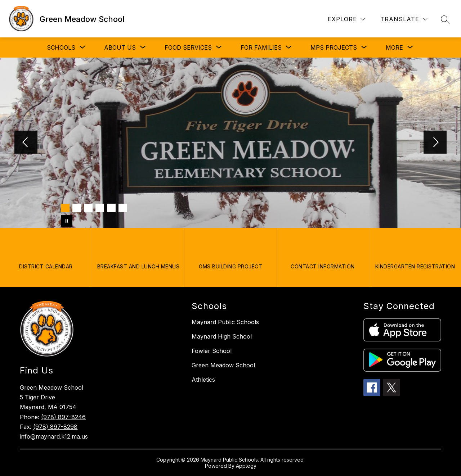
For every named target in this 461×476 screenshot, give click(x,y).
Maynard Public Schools (225, 322)
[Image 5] (111, 208)
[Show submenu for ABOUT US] (120, 47)
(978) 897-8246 (63, 417)
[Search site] (445, 19)
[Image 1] (65, 208)
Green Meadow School (223, 365)
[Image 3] (88, 208)
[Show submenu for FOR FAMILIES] (261, 47)
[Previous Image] (26, 143)
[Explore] (346, 19)
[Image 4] (100, 208)
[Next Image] (435, 143)
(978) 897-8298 (55, 427)
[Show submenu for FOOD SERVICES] (188, 47)
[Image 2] (77, 208)
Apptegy (246, 466)
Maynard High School (222, 336)
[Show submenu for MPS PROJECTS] (334, 47)
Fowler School (212, 351)
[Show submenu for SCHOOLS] (61, 47)
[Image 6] (123, 208)
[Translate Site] (404, 19)
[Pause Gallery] (67, 221)
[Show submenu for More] (394, 47)
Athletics (203, 380)
